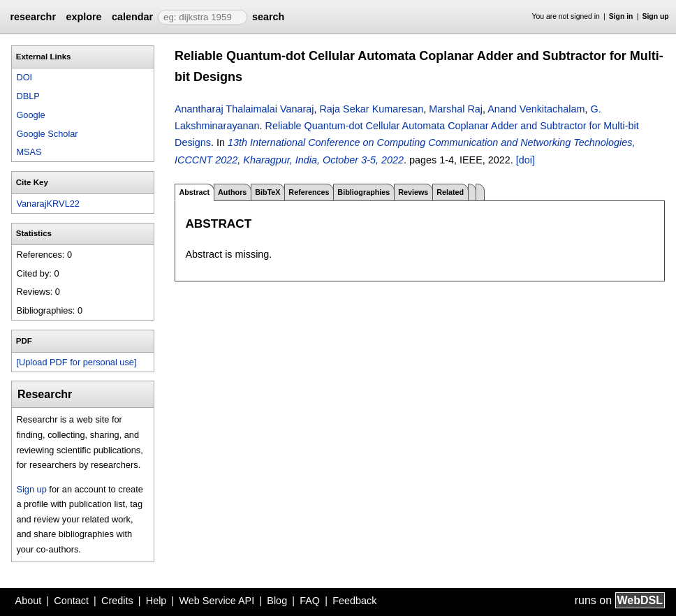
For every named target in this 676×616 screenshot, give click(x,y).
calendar (132, 17)
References (309, 192)
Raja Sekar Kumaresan (371, 109)
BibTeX (267, 192)
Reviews (413, 192)
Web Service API (216, 601)
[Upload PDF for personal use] (76, 362)
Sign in (621, 16)
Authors (232, 192)
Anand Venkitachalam (536, 109)
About (29, 601)
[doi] (526, 160)
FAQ (310, 601)
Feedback (354, 601)
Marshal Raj (456, 109)
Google (30, 115)
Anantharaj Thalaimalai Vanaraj (244, 109)
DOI (24, 77)
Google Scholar (47, 134)
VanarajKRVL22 (48, 204)
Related (450, 192)
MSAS (29, 152)
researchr (33, 17)
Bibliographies (363, 192)
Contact (71, 601)
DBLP (28, 96)
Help (156, 601)
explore (83, 17)
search (268, 17)
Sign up (656, 16)
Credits (117, 601)
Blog (277, 601)
